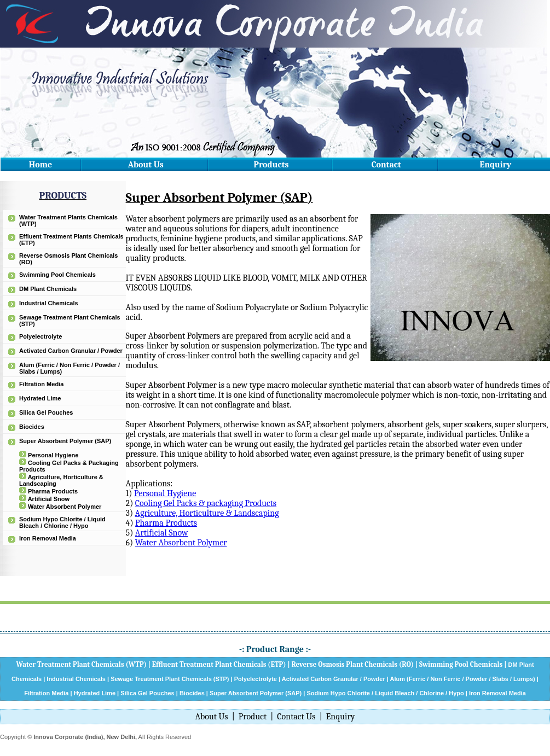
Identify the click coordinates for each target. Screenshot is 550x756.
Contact (386, 165)
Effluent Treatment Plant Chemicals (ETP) (219, 664)
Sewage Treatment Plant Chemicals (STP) (170, 679)
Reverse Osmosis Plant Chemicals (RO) (352, 664)
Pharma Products (53, 491)
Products (271, 165)
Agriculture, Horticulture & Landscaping (207, 513)
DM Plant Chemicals (48, 289)
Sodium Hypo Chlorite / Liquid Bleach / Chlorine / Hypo (62, 522)
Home (40, 165)
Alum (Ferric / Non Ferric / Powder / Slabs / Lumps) (462, 679)
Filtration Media (41, 384)
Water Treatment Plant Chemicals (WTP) (81, 664)
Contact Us (296, 717)
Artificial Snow (49, 499)
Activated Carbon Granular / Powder (71, 351)
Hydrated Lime (40, 398)
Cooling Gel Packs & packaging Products (206, 503)
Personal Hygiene (53, 455)
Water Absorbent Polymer (65, 507)
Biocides (32, 427)
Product (253, 717)
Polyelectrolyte (40, 336)
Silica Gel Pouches (46, 412)
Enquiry (496, 165)
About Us (146, 165)
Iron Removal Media (48, 538)
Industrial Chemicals (49, 303)
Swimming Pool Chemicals (57, 275)
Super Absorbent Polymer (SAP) (65, 441)
